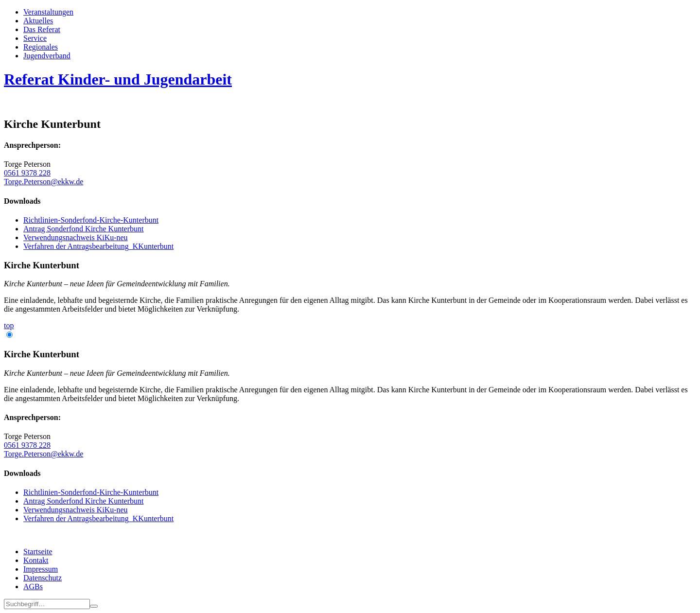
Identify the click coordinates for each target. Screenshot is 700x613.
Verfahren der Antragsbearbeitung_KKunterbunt (98, 246)
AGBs (33, 587)
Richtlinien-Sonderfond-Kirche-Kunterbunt (91, 220)
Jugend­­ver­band (47, 56)
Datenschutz (43, 578)
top (9, 325)
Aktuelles (38, 21)
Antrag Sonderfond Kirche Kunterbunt (84, 229)
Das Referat (42, 29)
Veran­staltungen (48, 12)
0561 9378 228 (27, 173)
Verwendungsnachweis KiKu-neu (76, 237)
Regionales (41, 47)
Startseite (38, 552)
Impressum (41, 569)
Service (35, 38)
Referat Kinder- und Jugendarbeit (118, 79)
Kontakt (36, 560)
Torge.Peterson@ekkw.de (44, 182)
